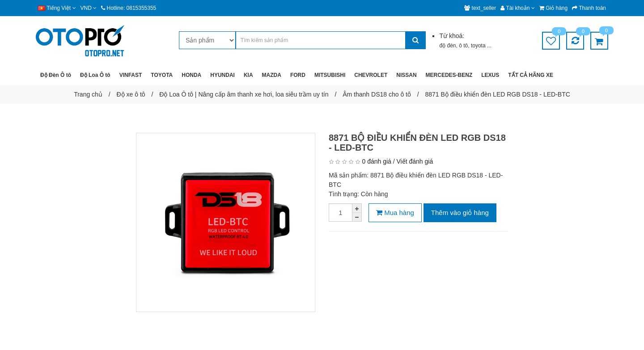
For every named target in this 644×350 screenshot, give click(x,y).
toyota (479, 46)
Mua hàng (395, 213)
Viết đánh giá (415, 161)
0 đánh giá (376, 161)
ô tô (463, 46)
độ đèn (447, 46)
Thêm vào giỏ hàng (460, 213)
